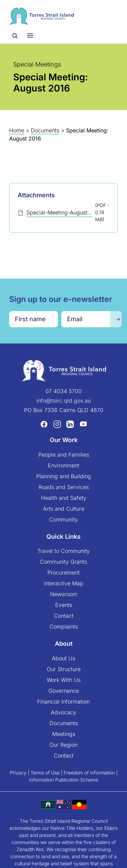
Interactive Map (64, 583)
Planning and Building (64, 476)
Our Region (63, 745)
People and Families (64, 455)
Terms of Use (45, 773)
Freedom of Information (89, 773)
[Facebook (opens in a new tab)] (44, 424)
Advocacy (63, 712)
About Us (63, 658)
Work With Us (64, 680)
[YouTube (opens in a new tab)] (83, 424)
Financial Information (63, 701)
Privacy (18, 773)
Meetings (64, 734)
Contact (64, 616)
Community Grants (63, 562)
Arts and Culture (64, 509)
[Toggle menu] (30, 35)
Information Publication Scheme (64, 780)
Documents (45, 130)
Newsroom (64, 594)
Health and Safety (64, 498)
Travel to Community (63, 551)
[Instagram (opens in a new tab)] (57, 424)
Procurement (63, 572)
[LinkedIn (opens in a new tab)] (70, 424)
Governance (64, 691)
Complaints (64, 627)
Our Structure (64, 669)
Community (63, 519)
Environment (63, 465)
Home (17, 130)
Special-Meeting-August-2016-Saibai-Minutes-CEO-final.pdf (59, 212)
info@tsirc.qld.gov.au (64, 401)
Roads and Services (64, 487)
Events (64, 605)
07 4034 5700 (63, 391)
